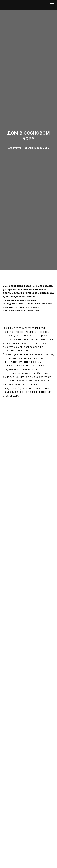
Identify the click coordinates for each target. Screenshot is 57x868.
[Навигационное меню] (52, 5)
